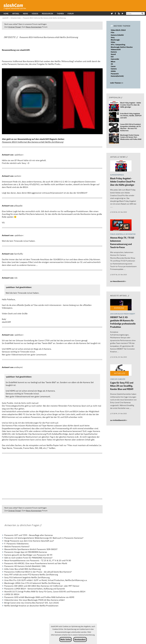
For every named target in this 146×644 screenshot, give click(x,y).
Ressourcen (47, 14)
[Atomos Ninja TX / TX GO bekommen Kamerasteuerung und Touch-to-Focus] (121, 225)
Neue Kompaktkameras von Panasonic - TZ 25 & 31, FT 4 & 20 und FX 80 (38, 560)
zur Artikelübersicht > (119, 420)
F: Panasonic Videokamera (16, 544)
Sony (113, 37)
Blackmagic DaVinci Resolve (122, 47)
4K (112, 64)
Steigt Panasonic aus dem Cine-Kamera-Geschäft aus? (29, 541)
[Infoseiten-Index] (16, 18)
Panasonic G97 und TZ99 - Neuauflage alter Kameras (29, 535)
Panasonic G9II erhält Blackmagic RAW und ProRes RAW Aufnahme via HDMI (39, 597)
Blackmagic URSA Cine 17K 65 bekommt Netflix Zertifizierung (32, 583)
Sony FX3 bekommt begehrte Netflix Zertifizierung (27, 577)
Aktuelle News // (119, 157)
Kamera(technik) (117, 76)
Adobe (113, 71)
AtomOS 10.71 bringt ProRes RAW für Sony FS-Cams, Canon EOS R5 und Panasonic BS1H (45, 592)
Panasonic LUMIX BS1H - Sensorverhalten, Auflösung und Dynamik (35, 589)
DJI (112, 57)
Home (6, 14)
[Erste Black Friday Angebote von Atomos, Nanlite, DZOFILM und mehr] (114, 117)
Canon (113, 66)
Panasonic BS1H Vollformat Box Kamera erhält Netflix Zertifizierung (33, 142)
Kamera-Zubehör (117, 35)
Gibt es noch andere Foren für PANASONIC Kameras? (28, 558)
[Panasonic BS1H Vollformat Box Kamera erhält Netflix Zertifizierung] (44, 18)
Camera (114, 69)
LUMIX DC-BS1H (12, 594)
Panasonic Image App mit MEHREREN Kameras (26, 552)
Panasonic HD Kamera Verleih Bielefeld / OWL (25, 566)
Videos (35, 14)
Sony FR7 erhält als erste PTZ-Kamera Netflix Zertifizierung (31, 575)
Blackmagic (115, 40)
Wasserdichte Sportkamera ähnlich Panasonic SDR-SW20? (31, 549)
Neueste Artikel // (120, 296)
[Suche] (133, 14)
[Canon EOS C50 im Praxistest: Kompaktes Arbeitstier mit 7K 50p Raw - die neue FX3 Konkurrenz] (114, 128)
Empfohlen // (116, 97)
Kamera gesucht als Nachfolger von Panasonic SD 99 (28, 555)
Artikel (16, 14)
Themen (60, 14)
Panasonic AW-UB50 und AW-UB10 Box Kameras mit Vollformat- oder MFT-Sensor (42, 586)
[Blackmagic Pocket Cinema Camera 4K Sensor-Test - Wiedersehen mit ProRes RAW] (114, 139)
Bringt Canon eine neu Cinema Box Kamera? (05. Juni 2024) (32, 603)
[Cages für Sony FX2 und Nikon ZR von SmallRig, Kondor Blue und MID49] (121, 370)
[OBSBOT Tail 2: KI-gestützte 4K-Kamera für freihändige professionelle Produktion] (121, 305)
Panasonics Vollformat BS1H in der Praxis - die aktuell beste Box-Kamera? (38, 572)
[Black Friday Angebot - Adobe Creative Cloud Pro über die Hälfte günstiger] (114, 107)
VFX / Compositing (118, 45)
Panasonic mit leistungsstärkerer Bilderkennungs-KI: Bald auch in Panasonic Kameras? (44, 538)
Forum (71, 14)
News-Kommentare (34, 27)
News (25, 14)
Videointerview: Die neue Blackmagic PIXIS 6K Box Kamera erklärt (34, 600)
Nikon (113, 62)
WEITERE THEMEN (120, 26)
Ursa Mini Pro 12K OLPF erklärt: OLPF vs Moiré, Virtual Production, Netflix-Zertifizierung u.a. (46, 580)
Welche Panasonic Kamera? (17, 546)
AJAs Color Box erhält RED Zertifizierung (22, 569)
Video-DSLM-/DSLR (118, 30)
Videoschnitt (116, 50)
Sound (113, 54)
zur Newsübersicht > (118, 281)
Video (113, 42)
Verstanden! (80, 639)
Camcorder (115, 59)
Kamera (114, 52)
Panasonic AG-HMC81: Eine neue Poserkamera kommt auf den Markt (36, 563)
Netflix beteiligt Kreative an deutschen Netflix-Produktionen (31, 606)
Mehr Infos (66, 639)
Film (113, 33)
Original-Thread (14, 27)
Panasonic (115, 74)
